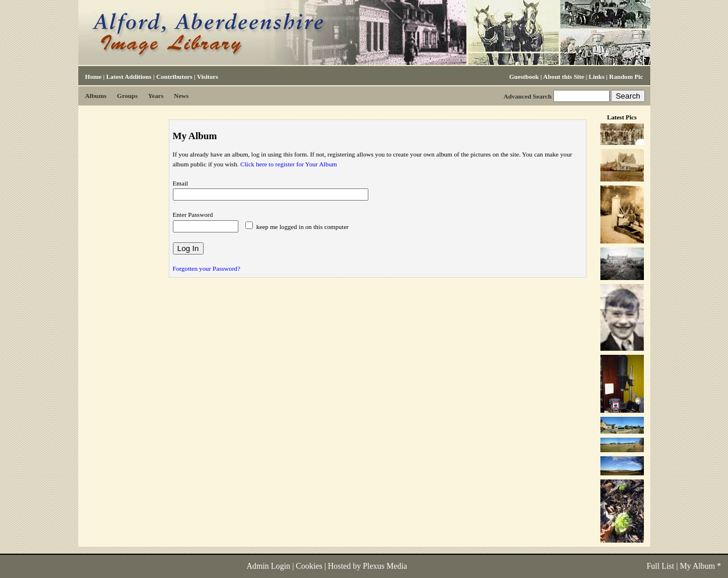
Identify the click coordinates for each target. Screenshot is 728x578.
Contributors (174, 77)
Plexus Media (385, 566)
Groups (128, 96)
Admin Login (268, 566)
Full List (661, 566)
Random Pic (626, 77)
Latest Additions (129, 77)
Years (156, 96)
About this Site (563, 77)
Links (597, 77)
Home (93, 77)
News (181, 96)
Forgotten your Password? (207, 268)
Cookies (309, 566)
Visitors (207, 77)
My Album (698, 566)
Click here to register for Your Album (289, 164)
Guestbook (524, 77)
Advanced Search (528, 96)
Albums (96, 96)
